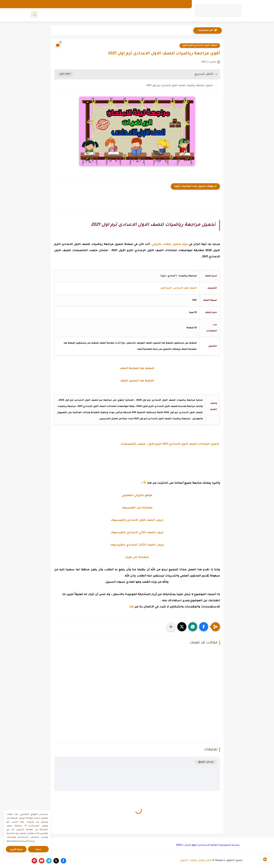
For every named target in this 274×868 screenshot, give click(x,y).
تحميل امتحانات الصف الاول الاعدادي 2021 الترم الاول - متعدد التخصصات (170, 444)
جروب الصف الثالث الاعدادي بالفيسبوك (137, 545)
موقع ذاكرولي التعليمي (137, 496)
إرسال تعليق (206, 762)
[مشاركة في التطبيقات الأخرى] (171, 627)
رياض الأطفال (179, 15)
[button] (204, 627)
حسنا (38, 849)
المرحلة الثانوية (94, 15)
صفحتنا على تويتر (137, 557)
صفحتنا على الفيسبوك (137, 508)
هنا (131, 607)
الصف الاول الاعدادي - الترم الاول (179, 288)
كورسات (72, 15)
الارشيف (183, 4)
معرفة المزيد (16, 849)
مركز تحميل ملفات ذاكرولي (196, 861)
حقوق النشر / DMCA (187, 845)
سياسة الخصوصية (230, 845)
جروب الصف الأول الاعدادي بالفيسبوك (137, 520)
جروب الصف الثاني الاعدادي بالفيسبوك (137, 533)
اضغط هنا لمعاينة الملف (137, 369)
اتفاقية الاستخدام (208, 845)
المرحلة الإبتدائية (151, 15)
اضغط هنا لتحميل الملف (137, 381)
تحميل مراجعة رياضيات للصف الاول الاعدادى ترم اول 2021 (180, 86)
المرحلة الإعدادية (122, 15)
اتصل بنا (157, 4)
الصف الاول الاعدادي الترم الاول (200, 45)
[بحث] (34, 15)
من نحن (170, 4)
